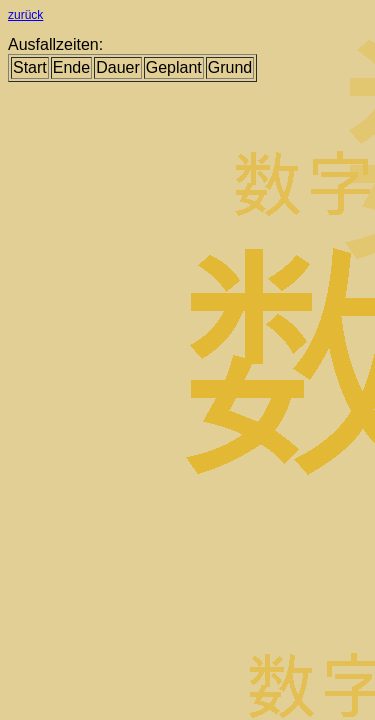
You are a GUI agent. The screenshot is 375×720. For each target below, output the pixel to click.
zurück (25, 15)
